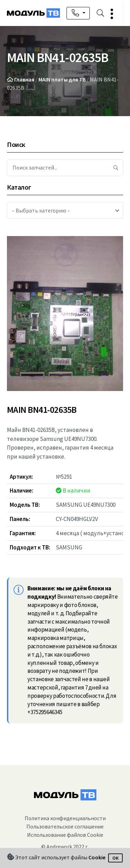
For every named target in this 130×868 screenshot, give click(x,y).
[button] (117, 14)
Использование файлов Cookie (65, 835)
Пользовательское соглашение (65, 826)
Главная (24, 79)
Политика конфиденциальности (65, 818)
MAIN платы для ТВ (62, 79)
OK (115, 858)
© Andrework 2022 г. (65, 847)
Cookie (97, 857)
